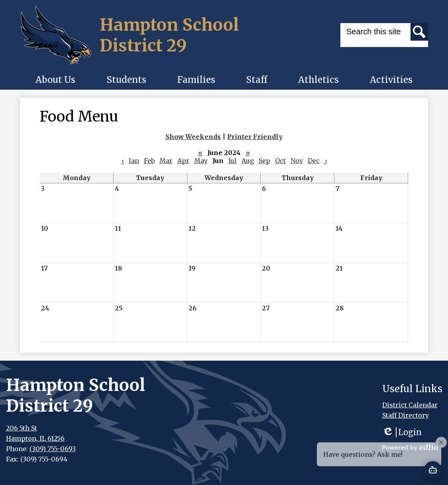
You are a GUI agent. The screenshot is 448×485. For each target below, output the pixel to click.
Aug (248, 161)
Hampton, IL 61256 (35, 438)
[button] (55, 80)
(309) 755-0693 (53, 449)
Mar (166, 161)
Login (402, 432)
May (201, 161)
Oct (280, 161)
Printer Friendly (255, 137)
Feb (149, 161)
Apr (183, 161)
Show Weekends (193, 137)
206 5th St (22, 428)
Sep (264, 161)
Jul (233, 161)
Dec (314, 161)
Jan (134, 161)
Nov (297, 161)
